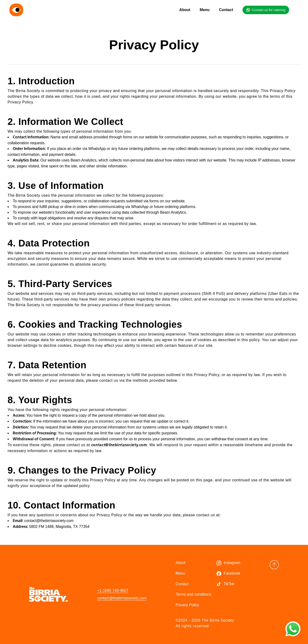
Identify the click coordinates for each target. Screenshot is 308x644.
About (185, 10)
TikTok (229, 584)
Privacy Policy (187, 605)
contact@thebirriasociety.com (122, 598)
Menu (205, 10)
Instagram (232, 563)
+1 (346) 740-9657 (113, 591)
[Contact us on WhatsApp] (293, 629)
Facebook (232, 573)
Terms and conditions (193, 594)
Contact (226, 10)
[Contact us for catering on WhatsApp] (266, 10)
